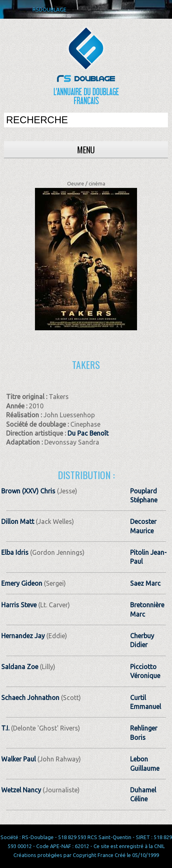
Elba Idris (15, 552)
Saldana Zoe (20, 667)
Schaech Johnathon (30, 698)
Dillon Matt (18, 521)
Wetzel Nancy (21, 790)
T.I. (6, 728)
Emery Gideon (22, 583)
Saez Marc (145, 583)
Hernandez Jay (23, 636)
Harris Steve (19, 605)
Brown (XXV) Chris (28, 491)
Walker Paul (19, 759)
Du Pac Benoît (88, 433)
